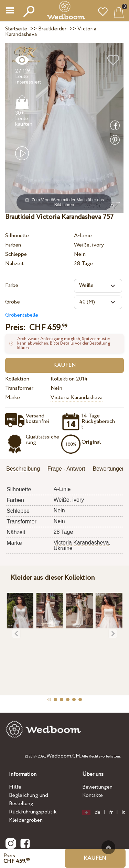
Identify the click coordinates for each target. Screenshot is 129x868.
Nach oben (108, 847)
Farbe (12, 285)
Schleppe (16, 254)
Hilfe (15, 787)
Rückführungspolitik (33, 812)
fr (111, 812)
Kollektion (17, 379)
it (123, 812)
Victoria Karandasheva (77, 398)
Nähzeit (14, 264)
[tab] (25, 469)
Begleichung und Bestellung (29, 799)
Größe (13, 302)
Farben (13, 245)
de (98, 812)
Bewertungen (97, 787)
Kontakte (93, 795)
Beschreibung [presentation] (23, 469)
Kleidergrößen (26, 820)
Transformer (19, 388)
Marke (13, 398)
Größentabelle (22, 315)
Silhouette (17, 236)
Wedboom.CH (63, 756)
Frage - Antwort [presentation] (66, 469)
